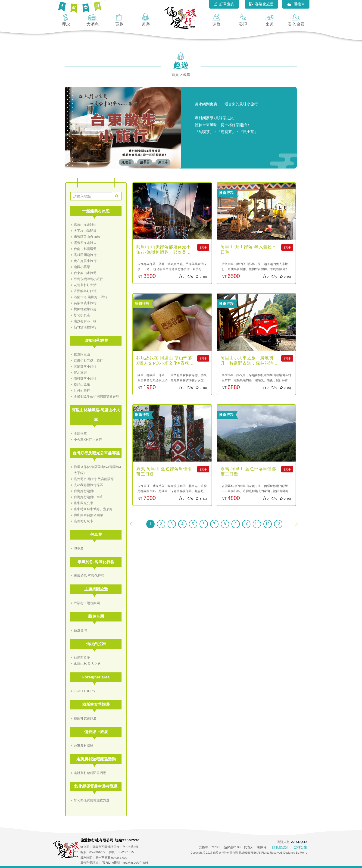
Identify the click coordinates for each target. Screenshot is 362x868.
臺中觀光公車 (84, 503)
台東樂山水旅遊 (85, 273)
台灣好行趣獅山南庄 (88, 497)
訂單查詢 (224, 4)
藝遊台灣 (96, 617)
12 (268, 524)
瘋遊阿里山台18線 (87, 237)
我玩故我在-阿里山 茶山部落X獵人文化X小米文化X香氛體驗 (165, 363)
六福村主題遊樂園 (87, 603)
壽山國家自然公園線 (88, 515)
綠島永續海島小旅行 (88, 279)
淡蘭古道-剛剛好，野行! (91, 297)
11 (257, 524)
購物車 (296, 4)
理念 (66, 20)
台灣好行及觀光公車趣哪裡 (96, 453)
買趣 (119, 20)
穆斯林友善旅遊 (96, 704)
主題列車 (80, 434)
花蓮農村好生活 (85, 285)
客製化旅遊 (261, 4)
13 (278, 524)
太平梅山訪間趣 (85, 231)
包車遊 (96, 535)
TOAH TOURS (84, 691)
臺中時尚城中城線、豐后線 (93, 509)
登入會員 (296, 20)
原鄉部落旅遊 (96, 341)
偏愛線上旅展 (96, 732)
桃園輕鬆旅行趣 (85, 309)
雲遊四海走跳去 (85, 243)
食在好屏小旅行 (85, 261)
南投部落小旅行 (85, 378)
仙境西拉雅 (96, 644)
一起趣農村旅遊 (96, 211)
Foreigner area (96, 677)
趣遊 (146, 20)
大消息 (93, 20)
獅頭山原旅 (82, 384)
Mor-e (304, 853)
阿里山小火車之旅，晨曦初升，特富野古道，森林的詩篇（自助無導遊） (249, 363)
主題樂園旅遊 (96, 589)
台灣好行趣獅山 (85, 491)
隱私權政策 (280, 847)
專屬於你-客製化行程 (96, 562)
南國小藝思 (82, 267)
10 (246, 524)
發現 (243, 20)
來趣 (270, 20)
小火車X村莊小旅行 (88, 440)
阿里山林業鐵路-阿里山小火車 (96, 415)
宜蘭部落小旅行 (85, 366)
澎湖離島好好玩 (85, 291)
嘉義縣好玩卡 (84, 521)
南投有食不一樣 (85, 321)
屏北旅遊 (80, 372)
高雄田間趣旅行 (85, 255)
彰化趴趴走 (82, 315)
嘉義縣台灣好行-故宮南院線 (94, 479)
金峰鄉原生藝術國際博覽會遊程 (97, 397)
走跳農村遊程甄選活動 (96, 759)
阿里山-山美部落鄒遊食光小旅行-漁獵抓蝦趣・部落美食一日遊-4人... (164, 252)
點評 (203, 247)
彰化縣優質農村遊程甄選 (96, 786)
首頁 (175, 75)
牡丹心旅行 (82, 390)
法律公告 (301, 847)
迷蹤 (216, 20)
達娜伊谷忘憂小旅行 (88, 360)
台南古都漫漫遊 (85, 249)
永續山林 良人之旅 (87, 664)
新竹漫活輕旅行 (85, 327)
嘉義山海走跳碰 (85, 225)
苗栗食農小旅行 (85, 303)
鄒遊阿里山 (82, 354)
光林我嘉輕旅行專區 (88, 485)
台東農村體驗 (84, 746)
